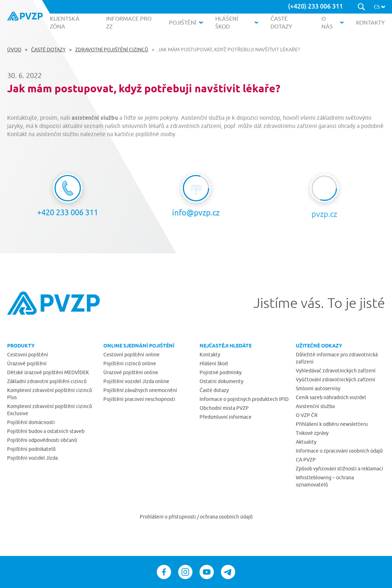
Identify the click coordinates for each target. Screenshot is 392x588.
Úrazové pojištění (27, 363)
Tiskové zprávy (312, 433)
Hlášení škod (214, 363)
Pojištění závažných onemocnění (140, 390)
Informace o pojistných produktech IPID (244, 399)
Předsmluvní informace (226, 417)
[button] (379, 7)
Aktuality (306, 442)
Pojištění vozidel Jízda (32, 458)
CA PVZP (306, 460)
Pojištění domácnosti (31, 422)
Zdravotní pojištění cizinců (112, 50)
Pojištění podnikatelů (31, 449)
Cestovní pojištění (28, 355)
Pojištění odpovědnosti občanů (42, 440)
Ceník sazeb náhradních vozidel (331, 397)
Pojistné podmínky (221, 372)
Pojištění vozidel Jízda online (136, 381)
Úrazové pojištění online (131, 372)
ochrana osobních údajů (226, 517)
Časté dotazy (48, 50)
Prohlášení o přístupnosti (168, 517)
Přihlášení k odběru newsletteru (332, 424)
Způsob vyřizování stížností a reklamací (339, 469)
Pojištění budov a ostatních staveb (46, 431)
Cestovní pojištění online (131, 355)
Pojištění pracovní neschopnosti (139, 399)
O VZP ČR (307, 415)
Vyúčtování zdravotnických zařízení (336, 380)
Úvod (14, 50)
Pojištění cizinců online (130, 363)
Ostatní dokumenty (221, 381)
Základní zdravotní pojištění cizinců (47, 381)
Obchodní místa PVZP (224, 408)
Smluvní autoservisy (318, 388)
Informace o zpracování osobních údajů (339, 451)
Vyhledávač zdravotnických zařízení (336, 371)
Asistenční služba (315, 406)
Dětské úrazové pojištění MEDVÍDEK (48, 372)
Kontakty (210, 355)
